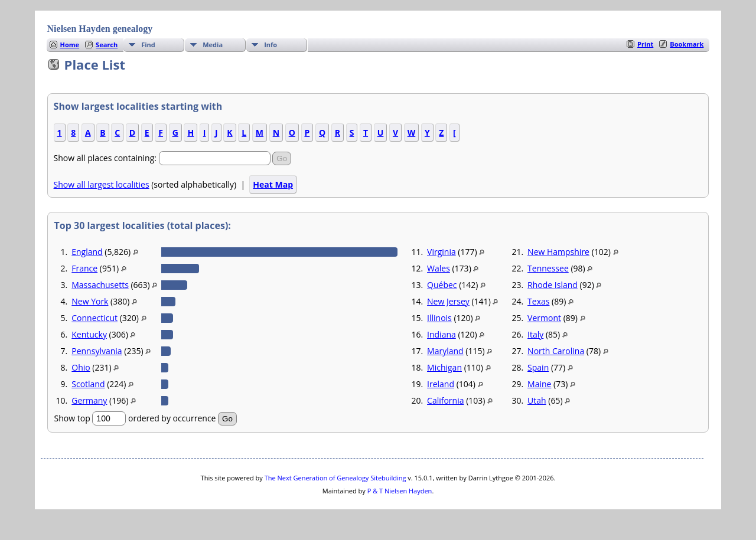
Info (271, 45)
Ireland (441, 384)
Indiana (441, 334)
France (84, 268)
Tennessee (548, 268)
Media (213, 45)
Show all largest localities (102, 184)
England (87, 252)
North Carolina (556, 351)
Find (148, 45)
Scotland (88, 384)
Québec (442, 285)
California (445, 400)
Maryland (445, 351)
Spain (538, 367)
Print (645, 44)
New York (90, 301)
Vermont (544, 318)
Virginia (441, 252)
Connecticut (94, 318)
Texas (538, 301)
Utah (537, 400)
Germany (89, 400)
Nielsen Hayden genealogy (100, 29)
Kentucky (89, 334)
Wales (439, 268)
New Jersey (448, 301)
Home (70, 45)
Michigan (444, 367)
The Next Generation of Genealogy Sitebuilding (335, 478)
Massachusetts (100, 285)
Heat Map (273, 184)
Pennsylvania (97, 351)
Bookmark (687, 44)
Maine (539, 384)
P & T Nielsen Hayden (400, 491)
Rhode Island (553, 285)
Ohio (81, 367)
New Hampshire (558, 252)
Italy (535, 334)
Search (107, 45)
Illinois (439, 318)
